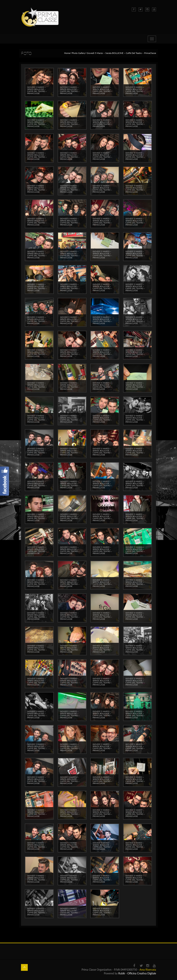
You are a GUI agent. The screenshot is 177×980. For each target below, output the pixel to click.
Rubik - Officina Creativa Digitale (137, 973)
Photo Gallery (78, 53)
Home (67, 53)
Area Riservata (148, 970)
